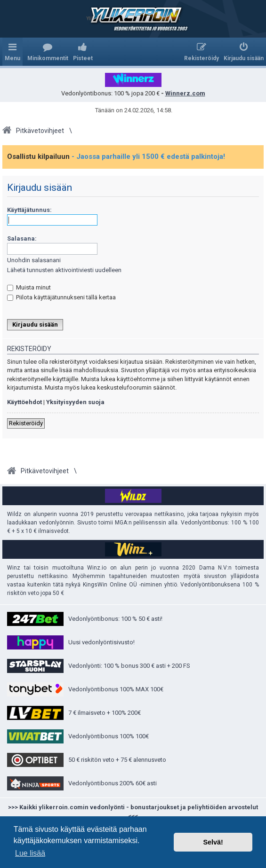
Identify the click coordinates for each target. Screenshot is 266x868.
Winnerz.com (185, 93)
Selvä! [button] (213, 842)
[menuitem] (48, 52)
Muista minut (29, 287)
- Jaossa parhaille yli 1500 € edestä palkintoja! (148, 156)
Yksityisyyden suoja (75, 402)
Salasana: (22, 239)
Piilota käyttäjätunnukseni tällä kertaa (61, 297)
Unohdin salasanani (34, 260)
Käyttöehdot (24, 402)
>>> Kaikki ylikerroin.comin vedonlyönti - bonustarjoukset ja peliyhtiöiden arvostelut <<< (133, 812)
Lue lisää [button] (30, 853)
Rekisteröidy (26, 423)
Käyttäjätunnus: (29, 210)
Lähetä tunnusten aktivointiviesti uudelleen (64, 270)
